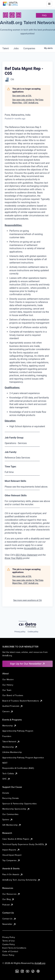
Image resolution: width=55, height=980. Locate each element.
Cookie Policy (9, 944)
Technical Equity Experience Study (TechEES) (25, 844)
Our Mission (8, 679)
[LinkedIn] (18, 15)
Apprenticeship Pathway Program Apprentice (23, 758)
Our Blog (8, 899)
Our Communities (10, 814)
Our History (8, 685)
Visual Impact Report (12, 855)
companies (29, 48)
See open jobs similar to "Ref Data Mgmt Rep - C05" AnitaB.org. (28, 101)
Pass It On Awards (13, 874)
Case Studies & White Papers (18, 839)
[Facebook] (12, 15)
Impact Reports (11, 850)
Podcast (8, 905)
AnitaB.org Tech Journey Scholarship (21, 880)
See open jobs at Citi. (22, 96)
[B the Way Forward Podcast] (38, 971)
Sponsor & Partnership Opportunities (20, 804)
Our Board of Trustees (13, 695)
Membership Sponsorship (16, 809)
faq (44, 15)
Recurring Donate (11, 798)
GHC (6, 779)
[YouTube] (28, 971)
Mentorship (9, 726)
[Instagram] (6, 15)
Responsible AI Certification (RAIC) (18, 768)
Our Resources (11, 894)
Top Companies (11, 860)
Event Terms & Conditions (14, 948)
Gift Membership (12, 825)
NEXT (5, 763)
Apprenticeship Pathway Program (18, 731)
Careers (8, 711)
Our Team (7, 690)
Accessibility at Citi (34, 548)
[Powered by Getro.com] (28, 624)
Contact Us (9, 919)
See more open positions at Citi (28, 600)
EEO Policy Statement (26, 555)
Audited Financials (13, 706)
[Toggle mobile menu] (49, 4)
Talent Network (11, 741)
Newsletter (9, 924)
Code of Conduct (10, 951)
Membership (10, 747)
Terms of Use (9, 941)
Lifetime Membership (12, 752)
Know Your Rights (14, 558)
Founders (7, 736)
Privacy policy (20, 632)
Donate (6, 793)
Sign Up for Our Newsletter (27, 664)
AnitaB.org (40, 963)
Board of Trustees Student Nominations (22, 701)
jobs (16, 48)
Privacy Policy (9, 937)
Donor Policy (8, 955)
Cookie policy (33, 632)
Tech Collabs (10, 773)
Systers (8, 819)
